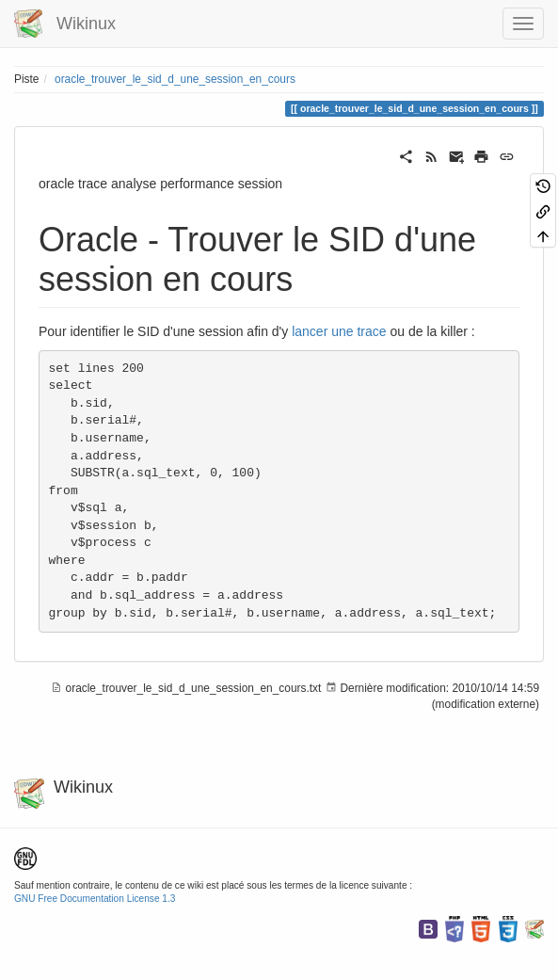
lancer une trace (339, 331)
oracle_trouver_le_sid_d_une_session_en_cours (175, 79)
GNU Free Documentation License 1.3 (95, 899)
